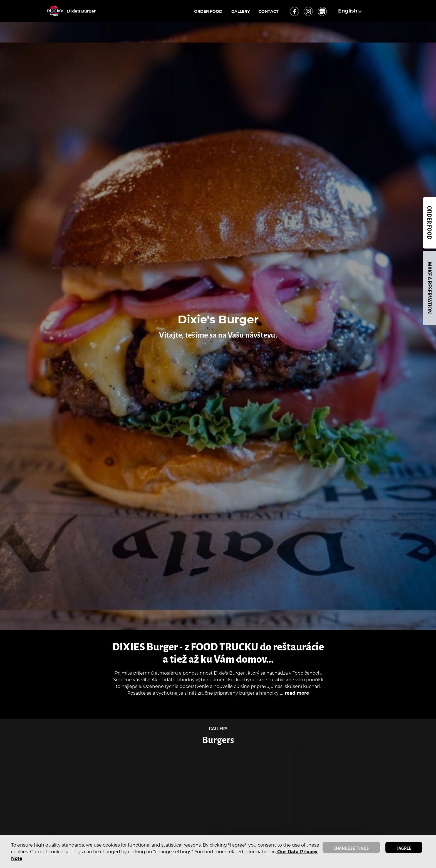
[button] (351, 11)
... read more (294, 693)
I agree (404, 848)
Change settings (351, 848)
